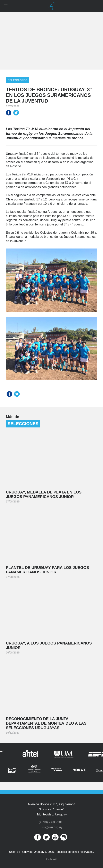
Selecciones (17, 80)
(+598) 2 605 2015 (51, 822)
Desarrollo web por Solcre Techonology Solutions (51, 859)
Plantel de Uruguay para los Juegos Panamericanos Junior (47, 570)
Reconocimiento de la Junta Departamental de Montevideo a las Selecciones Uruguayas (46, 723)
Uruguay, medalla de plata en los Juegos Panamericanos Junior (44, 494)
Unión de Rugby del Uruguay (52, 6)
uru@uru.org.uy (51, 827)
